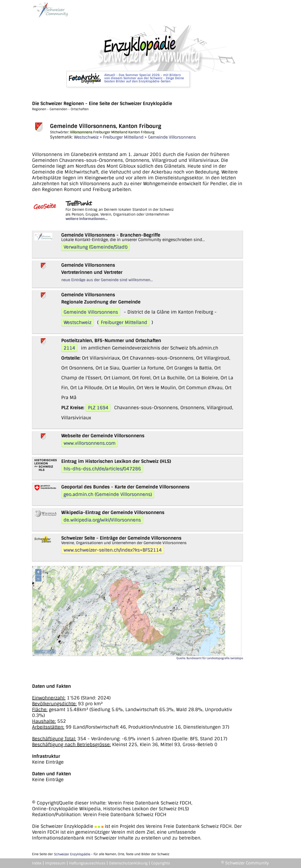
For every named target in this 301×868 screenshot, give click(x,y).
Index (37, 863)
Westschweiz (86, 137)
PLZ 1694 (98, 408)
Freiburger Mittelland (123, 137)
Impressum (55, 863)
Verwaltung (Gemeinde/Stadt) (95, 247)
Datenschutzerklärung (128, 863)
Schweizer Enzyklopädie (72, 854)
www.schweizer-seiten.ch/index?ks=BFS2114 (113, 550)
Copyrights (161, 863)
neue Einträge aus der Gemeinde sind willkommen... (107, 280)
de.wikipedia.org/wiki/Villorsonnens (102, 520)
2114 (69, 348)
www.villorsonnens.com (89, 443)
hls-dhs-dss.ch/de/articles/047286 (102, 469)
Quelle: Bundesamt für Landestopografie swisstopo (210, 658)
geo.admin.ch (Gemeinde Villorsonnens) (108, 494)
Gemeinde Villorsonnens (172, 137)
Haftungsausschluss (87, 863)
